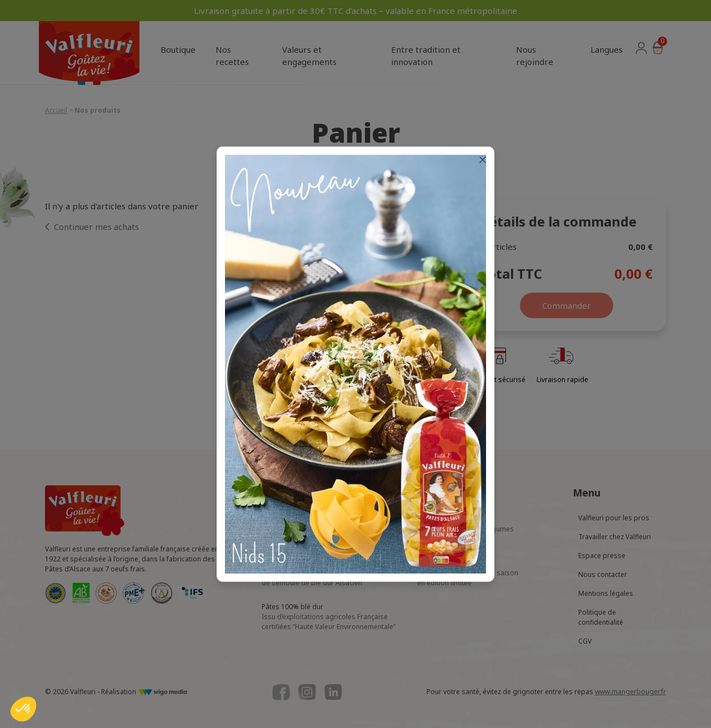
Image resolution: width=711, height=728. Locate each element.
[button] (23, 709)
